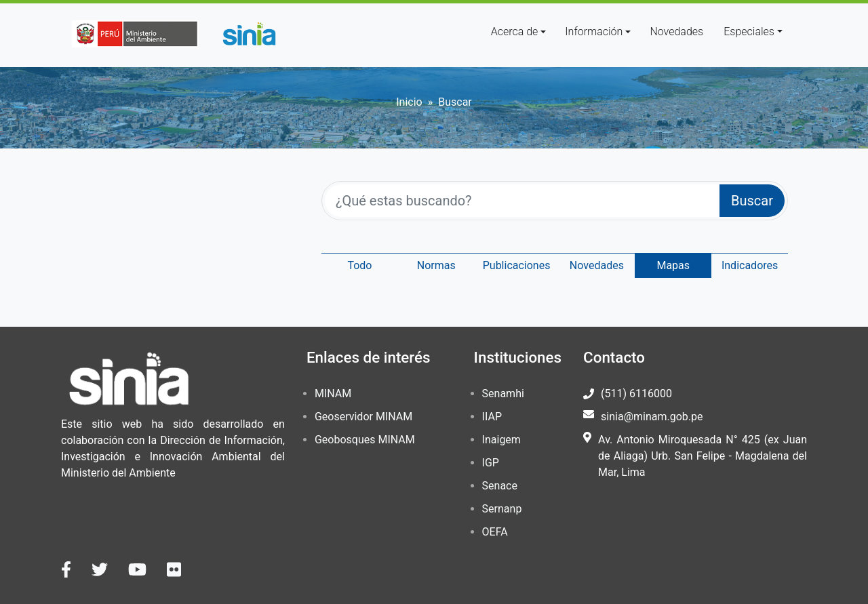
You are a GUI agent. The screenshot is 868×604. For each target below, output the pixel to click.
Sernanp (502, 509)
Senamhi (503, 394)
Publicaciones (517, 265)
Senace (500, 486)
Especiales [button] (749, 32)
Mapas (673, 265)
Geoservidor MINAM (363, 417)
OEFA (495, 532)
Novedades (676, 32)
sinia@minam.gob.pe (652, 417)
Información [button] (594, 32)
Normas (436, 265)
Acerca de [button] (515, 32)
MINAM (333, 394)
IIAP (492, 417)
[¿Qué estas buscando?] (522, 201)
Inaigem (501, 440)
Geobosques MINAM (365, 440)
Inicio (409, 102)
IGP (491, 463)
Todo (359, 265)
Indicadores (750, 265)
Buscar (752, 201)
